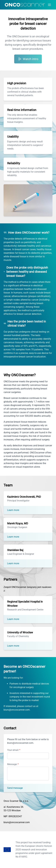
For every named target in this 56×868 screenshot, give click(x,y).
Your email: (13, 750)
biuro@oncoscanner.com (17, 822)
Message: (12, 764)
